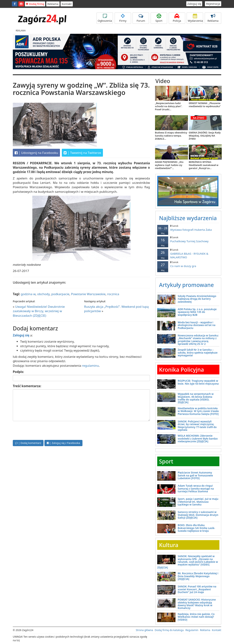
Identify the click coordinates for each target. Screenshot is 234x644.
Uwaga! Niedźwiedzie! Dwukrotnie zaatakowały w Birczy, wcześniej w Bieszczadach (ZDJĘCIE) (39, 311)
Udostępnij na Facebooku (36, 153)
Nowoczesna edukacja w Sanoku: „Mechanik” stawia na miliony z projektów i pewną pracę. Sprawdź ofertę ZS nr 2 (198, 340)
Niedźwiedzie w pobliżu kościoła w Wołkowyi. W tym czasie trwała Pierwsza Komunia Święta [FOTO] (198, 411)
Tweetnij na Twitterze (82, 153)
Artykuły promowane (186, 285)
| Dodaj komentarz (28, 443)
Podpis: (18, 372)
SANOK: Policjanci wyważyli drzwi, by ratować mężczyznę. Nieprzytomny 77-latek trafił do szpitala (197, 426)
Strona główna (145, 630)
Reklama (53, 4)
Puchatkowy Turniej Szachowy (188, 239)
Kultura (169, 545)
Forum (141, 18)
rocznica (113, 294)
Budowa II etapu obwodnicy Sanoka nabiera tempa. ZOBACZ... (171, 136)
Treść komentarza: (27, 386)
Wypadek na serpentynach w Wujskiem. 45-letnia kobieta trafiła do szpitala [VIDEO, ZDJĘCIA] (196, 398)
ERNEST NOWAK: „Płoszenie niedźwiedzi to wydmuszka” (205, 105)
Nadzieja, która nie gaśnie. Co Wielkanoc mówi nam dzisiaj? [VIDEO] (196, 617)
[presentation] (41, 430)
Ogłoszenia (105, 18)
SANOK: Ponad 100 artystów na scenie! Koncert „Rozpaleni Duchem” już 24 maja (197, 589)
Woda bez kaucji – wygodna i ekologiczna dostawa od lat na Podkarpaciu (197, 325)
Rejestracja (213, 4)
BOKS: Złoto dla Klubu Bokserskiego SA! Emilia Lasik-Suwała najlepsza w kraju (196, 528)
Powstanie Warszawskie (88, 294)
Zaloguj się (194, 4)
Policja (177, 18)
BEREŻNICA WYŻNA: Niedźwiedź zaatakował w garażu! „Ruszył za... (204, 165)
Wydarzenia (195, 18)
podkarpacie (60, 294)
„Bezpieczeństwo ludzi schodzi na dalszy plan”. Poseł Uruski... (169, 106)
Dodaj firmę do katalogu (169, 630)
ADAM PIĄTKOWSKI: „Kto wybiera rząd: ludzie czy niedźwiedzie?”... (169, 165)
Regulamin (192, 630)
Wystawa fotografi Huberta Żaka (188, 228)
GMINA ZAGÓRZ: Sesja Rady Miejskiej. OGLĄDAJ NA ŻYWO (205, 136)
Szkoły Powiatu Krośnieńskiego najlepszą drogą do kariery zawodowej (197, 299)
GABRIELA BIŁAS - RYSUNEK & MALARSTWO (188, 254)
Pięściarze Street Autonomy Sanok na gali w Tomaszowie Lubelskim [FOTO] (195, 475)
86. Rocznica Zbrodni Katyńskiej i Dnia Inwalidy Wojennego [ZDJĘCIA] (198, 576)
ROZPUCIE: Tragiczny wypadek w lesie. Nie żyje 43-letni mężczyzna (198, 382)
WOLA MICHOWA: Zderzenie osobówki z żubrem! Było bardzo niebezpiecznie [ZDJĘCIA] (198, 438)
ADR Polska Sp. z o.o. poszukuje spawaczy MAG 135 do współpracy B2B (197, 312)
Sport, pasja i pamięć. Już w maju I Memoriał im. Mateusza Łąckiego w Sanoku (198, 502)
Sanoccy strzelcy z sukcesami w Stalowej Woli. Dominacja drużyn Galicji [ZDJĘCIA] (198, 515)
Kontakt (67, 4)
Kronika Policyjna (182, 370)
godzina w (28, 294)
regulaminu (90, 366)
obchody (43, 294)
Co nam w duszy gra (188, 264)
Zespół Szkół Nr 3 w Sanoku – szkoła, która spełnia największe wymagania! (198, 352)
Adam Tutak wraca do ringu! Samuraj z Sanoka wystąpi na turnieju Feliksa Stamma (196, 488)
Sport (159, 18)
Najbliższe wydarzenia (188, 218)
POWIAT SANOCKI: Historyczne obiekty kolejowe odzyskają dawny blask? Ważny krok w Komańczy (197, 604)
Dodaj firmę (35, 4)
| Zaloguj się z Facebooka (63, 443)
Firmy (123, 18)
